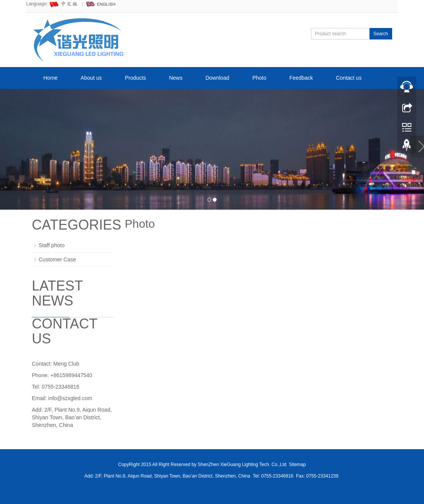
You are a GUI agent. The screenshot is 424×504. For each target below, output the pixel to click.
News (176, 78)
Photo (259, 78)
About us (91, 78)
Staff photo (52, 245)
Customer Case (57, 259)
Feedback (301, 78)
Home (50, 78)
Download (217, 78)
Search (381, 34)
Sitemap (297, 465)
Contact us (349, 78)
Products (136, 78)
